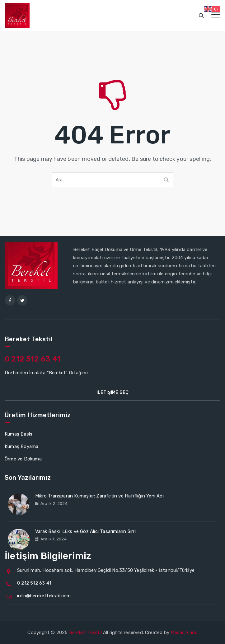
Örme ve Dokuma (23, 459)
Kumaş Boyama (21, 446)
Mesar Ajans (184, 632)
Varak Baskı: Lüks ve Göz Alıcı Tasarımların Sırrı (85, 531)
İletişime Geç (113, 392)
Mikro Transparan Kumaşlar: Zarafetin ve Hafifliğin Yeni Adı (99, 496)
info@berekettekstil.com (44, 596)
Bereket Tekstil (85, 632)
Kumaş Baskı (18, 434)
